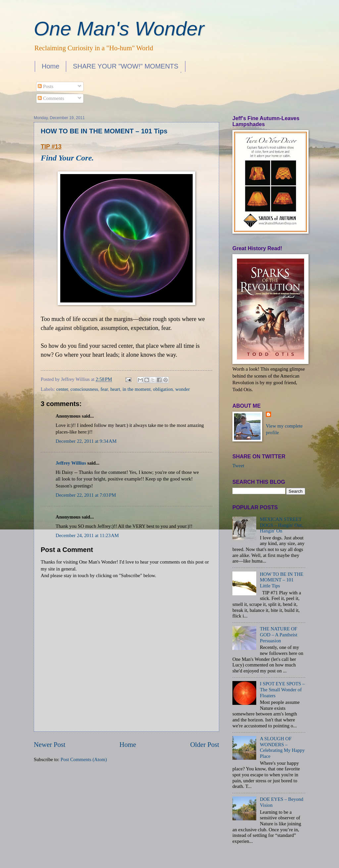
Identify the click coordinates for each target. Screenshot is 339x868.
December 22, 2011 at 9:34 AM (86, 441)
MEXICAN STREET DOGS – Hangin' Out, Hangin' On (281, 525)
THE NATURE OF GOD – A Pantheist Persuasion (279, 635)
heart (115, 389)
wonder (182, 389)
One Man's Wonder (119, 29)
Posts (46, 86)
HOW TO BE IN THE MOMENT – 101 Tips (104, 131)
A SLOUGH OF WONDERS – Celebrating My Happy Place (282, 747)
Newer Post (50, 745)
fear (104, 389)
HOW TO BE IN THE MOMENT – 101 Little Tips (282, 580)
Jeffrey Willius (71, 463)
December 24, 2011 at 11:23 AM (87, 535)
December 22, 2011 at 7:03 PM (86, 495)
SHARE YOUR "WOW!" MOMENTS (125, 66)
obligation (163, 389)
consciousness (84, 389)
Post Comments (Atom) (84, 759)
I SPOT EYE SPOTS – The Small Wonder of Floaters (282, 689)
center (62, 389)
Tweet (238, 466)
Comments (51, 98)
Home (50, 66)
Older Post (205, 745)
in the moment (137, 389)
